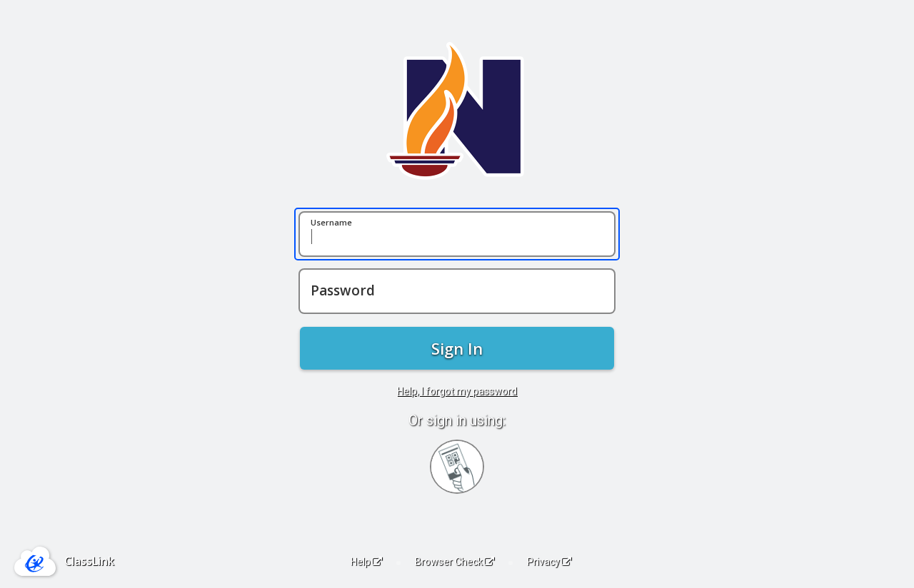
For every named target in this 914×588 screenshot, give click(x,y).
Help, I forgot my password (457, 391)
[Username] (457, 234)
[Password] (457, 291)
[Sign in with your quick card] (457, 467)
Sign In (457, 348)
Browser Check (455, 562)
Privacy (549, 562)
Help (366, 562)
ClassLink (89, 561)
